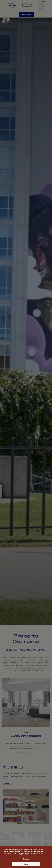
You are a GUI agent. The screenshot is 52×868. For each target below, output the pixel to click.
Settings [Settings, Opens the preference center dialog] (26, 859)
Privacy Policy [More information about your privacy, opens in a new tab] (24, 855)
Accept (26, 864)
